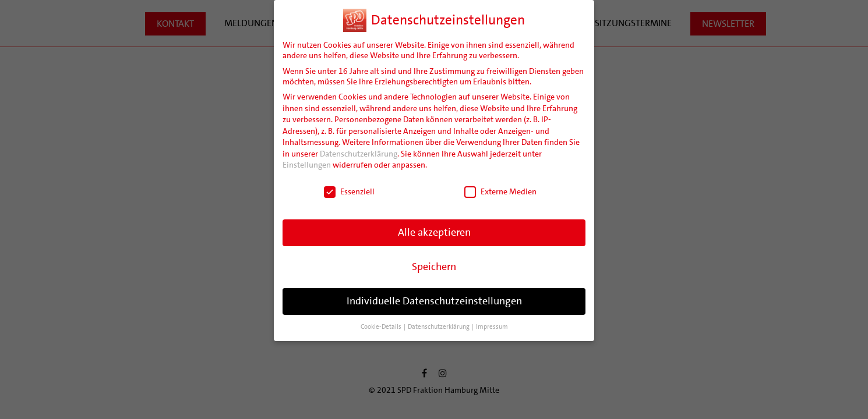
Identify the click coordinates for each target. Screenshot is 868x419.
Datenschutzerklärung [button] (439, 327)
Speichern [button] (434, 267)
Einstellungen (307, 165)
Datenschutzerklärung (359, 154)
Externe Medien (500, 191)
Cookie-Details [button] (382, 327)
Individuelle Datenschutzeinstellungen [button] (434, 301)
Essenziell (349, 191)
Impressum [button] (492, 327)
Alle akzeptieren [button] (434, 232)
